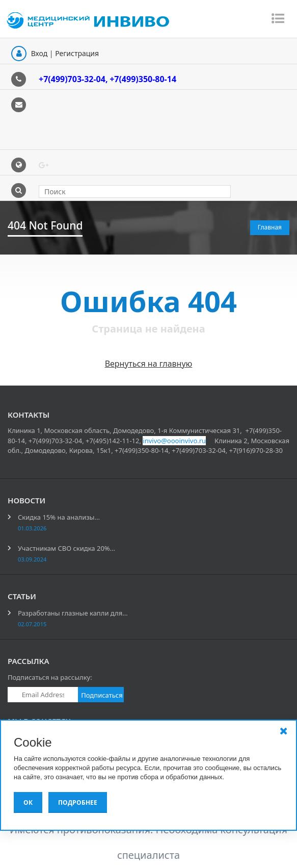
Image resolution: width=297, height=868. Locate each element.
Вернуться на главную (149, 364)
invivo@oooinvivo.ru (174, 441)
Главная (270, 227)
